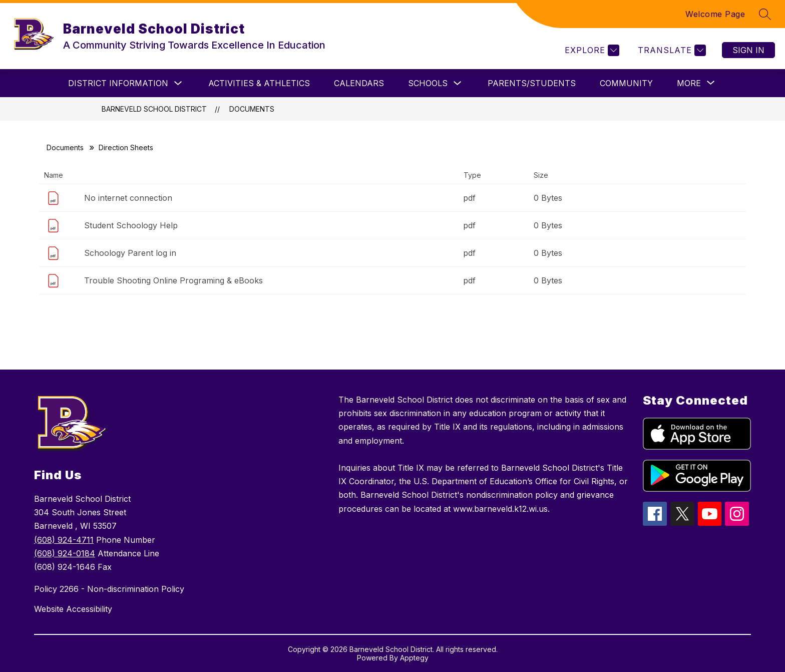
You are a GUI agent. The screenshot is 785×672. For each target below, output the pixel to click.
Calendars (359, 83)
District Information (118, 83)
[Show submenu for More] (689, 83)
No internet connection (128, 198)
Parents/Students (532, 83)
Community (626, 83)
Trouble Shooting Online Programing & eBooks (173, 280)
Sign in (748, 50)
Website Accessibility (73, 609)
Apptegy (414, 658)
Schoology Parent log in (130, 253)
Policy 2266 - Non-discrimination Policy (109, 589)
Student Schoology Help (131, 225)
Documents (252, 109)
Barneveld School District (154, 109)
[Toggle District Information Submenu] (178, 83)
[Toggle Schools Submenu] (458, 83)
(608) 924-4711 (64, 540)
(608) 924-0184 (65, 553)
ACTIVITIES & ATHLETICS (259, 83)
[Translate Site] (671, 50)
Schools (428, 83)
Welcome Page (715, 14)
